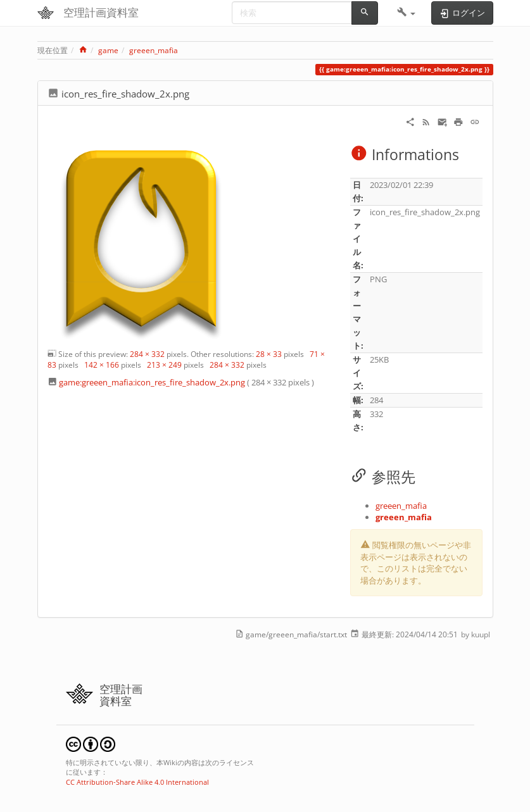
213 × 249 (164, 365)
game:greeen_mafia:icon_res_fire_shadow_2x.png (152, 382)
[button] (406, 13)
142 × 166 (102, 365)
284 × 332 (147, 354)
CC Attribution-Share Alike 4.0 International (137, 782)
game (108, 50)
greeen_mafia (154, 50)
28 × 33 (269, 354)
